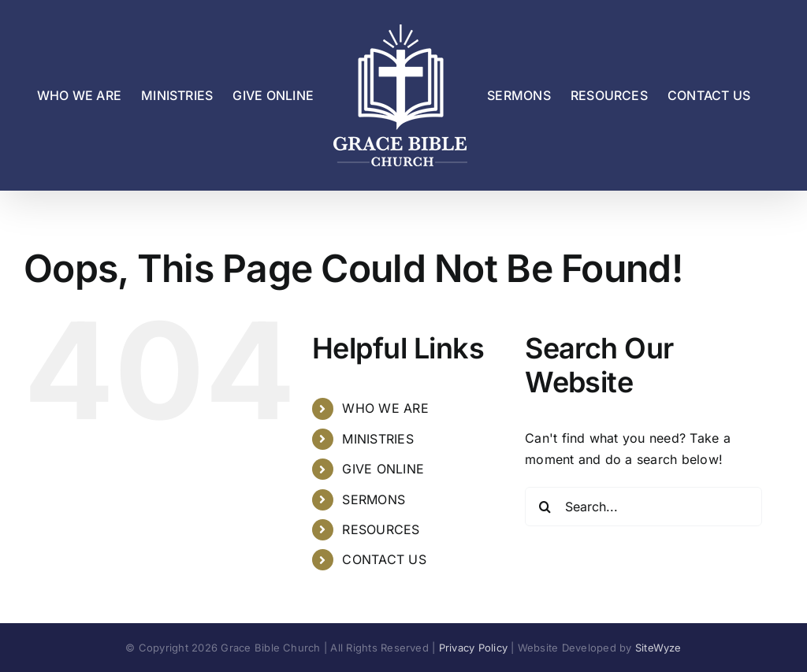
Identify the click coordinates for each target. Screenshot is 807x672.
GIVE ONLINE (383, 469)
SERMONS (374, 499)
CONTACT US (384, 559)
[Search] (545, 507)
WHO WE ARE (385, 408)
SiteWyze (658, 648)
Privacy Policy (473, 648)
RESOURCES (381, 529)
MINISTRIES (377, 439)
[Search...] (643, 507)
